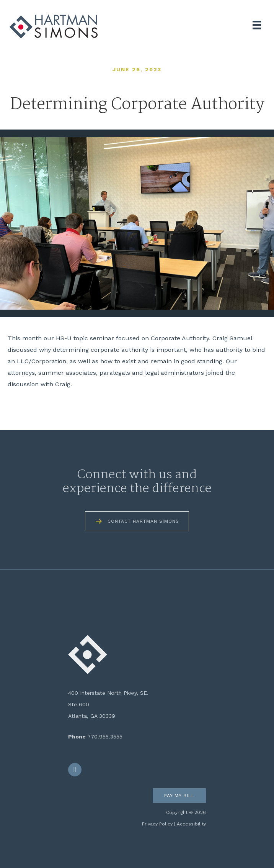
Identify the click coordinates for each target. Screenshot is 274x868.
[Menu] (257, 25)
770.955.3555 (105, 737)
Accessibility (191, 824)
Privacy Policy (157, 824)
